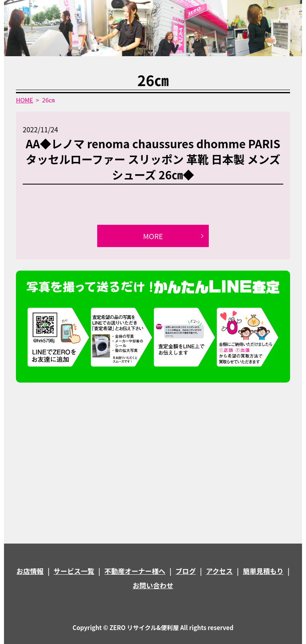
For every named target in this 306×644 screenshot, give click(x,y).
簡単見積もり (263, 571)
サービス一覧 (74, 571)
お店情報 (30, 571)
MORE (153, 236)
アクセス (219, 571)
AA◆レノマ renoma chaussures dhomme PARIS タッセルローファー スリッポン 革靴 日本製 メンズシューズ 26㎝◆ (153, 159)
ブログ (186, 571)
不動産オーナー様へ (135, 571)
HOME (25, 100)
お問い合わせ (153, 585)
